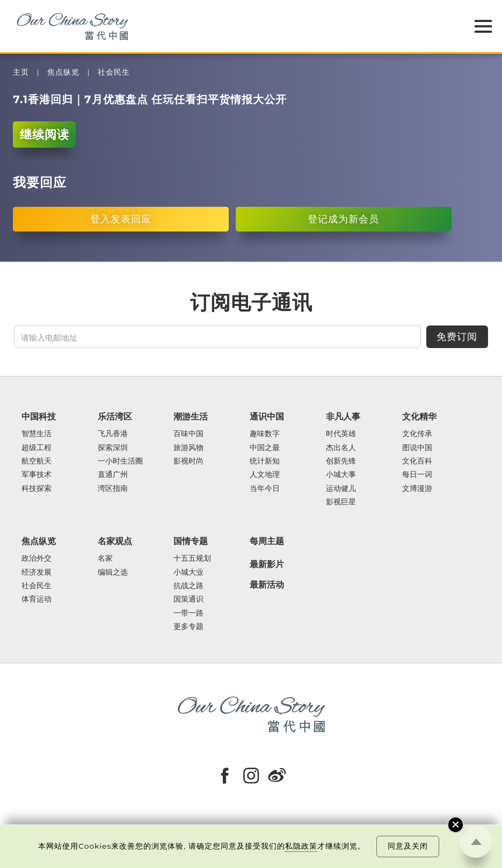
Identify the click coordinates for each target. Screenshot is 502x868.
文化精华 (419, 417)
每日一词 (417, 475)
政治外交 (37, 558)
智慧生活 (37, 434)
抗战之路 (188, 586)
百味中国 (188, 434)
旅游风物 (188, 448)
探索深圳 (113, 448)
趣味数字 (265, 434)
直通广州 (113, 475)
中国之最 (265, 448)
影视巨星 (341, 502)
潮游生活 (191, 417)
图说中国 (417, 448)
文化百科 (417, 461)
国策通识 (188, 599)
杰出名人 (341, 448)
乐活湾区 (115, 417)
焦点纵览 (63, 72)
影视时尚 (188, 461)
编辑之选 (113, 572)
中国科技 (39, 417)
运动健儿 (341, 489)
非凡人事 (343, 417)
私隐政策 (301, 846)
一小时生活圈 (120, 461)
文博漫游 (417, 489)
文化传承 (417, 434)
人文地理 (265, 475)
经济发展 (37, 572)
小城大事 (341, 475)
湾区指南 (113, 489)
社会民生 (114, 72)
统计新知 (265, 461)
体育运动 (37, 599)
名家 (105, 558)
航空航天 (37, 461)
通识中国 (267, 417)
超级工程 (37, 448)
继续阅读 (45, 135)
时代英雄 (341, 434)
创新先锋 (341, 461)
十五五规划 (192, 558)
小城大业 (188, 572)
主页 (21, 72)
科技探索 (37, 489)
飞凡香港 (113, 434)
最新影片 (267, 564)
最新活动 (267, 585)
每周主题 (267, 541)
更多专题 (188, 627)
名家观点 (115, 541)
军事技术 (37, 475)
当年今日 (265, 489)
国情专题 (191, 541)
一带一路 (188, 613)
